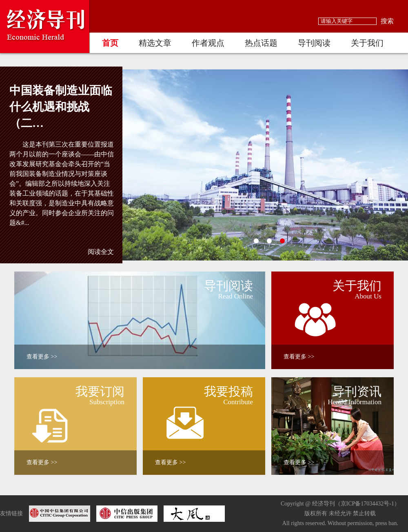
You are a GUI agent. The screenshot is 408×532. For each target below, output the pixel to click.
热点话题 (261, 43)
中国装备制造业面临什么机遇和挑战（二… (61, 107)
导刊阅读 (314, 43)
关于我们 (367, 43)
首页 (110, 43)
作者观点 (208, 43)
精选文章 (155, 43)
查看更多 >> (42, 357)
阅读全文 (101, 252)
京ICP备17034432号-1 (367, 504)
